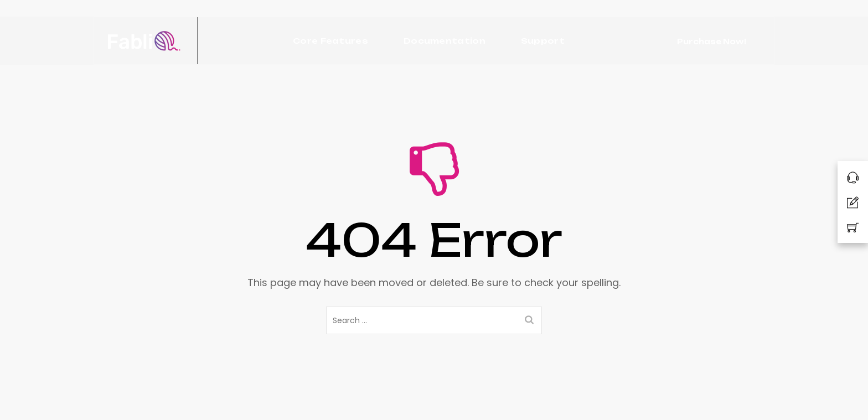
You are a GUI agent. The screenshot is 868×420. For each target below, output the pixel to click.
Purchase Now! (712, 42)
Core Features (330, 41)
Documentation (445, 41)
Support (543, 41)
